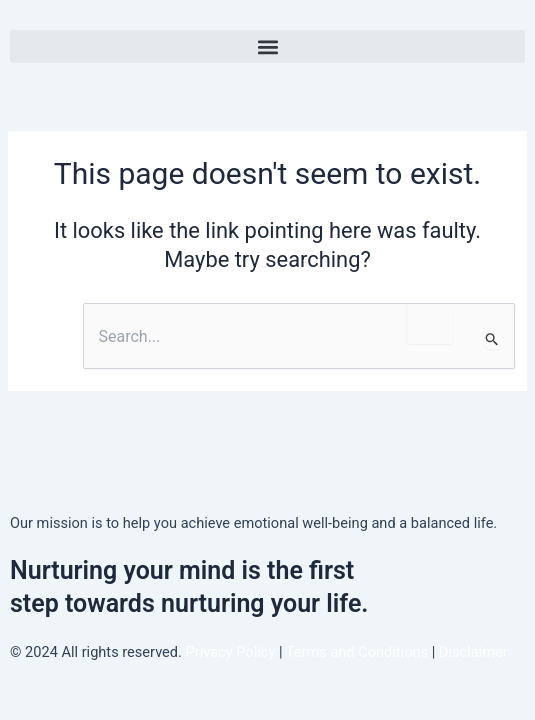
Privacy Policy (231, 652)
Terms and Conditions (359, 652)
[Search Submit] (492, 339)
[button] (267, 46)
